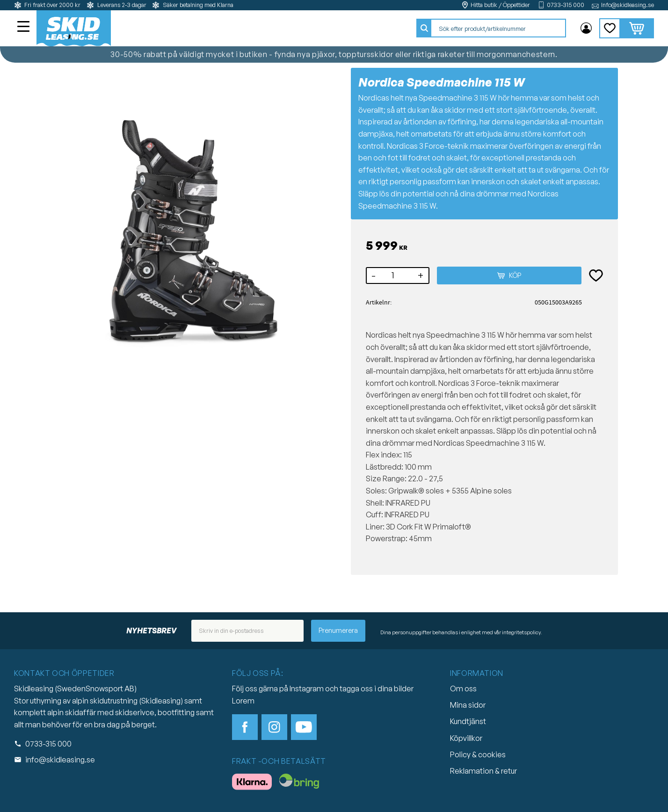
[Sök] (424, 29)
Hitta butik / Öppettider (500, 5)
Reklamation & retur (483, 771)
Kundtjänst (468, 721)
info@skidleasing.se (60, 760)
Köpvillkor (466, 738)
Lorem (243, 701)
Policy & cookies (478, 754)
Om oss (463, 689)
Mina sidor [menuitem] (586, 29)
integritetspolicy (521, 632)
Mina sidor (468, 705)
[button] (24, 28)
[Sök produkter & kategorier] (498, 29)
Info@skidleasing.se (628, 5)
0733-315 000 (566, 5)
